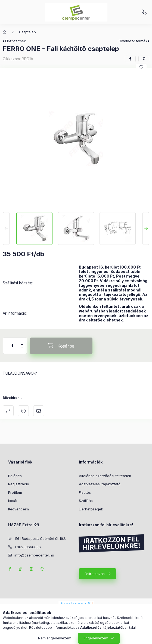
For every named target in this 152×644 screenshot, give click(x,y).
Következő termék (133, 41)
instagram (32, 569)
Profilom (15, 492)
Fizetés (85, 492)
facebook (10, 569)
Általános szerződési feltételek (105, 476)
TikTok (21, 569)
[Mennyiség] (12, 346)
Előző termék (15, 41)
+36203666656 (144, 12)
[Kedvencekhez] (141, 67)
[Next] (146, 228)
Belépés (15, 476)
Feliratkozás (95, 574)
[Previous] (6, 228)
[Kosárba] (61, 346)
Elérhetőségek (91, 509)
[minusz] (22, 350)
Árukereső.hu (76, 611)
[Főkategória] (5, 32)
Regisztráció (19, 484)
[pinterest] (144, 59)
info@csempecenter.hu (34, 555)
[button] (76, 139)
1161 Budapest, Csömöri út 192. (40, 538)
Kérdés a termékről (23, 411)
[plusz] (22, 342)
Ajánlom (39, 411)
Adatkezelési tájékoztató (100, 484)
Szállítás (86, 501)
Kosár (13, 501)
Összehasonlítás (8, 411)
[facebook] (130, 59)
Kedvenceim (18, 509)
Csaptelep (27, 32)
